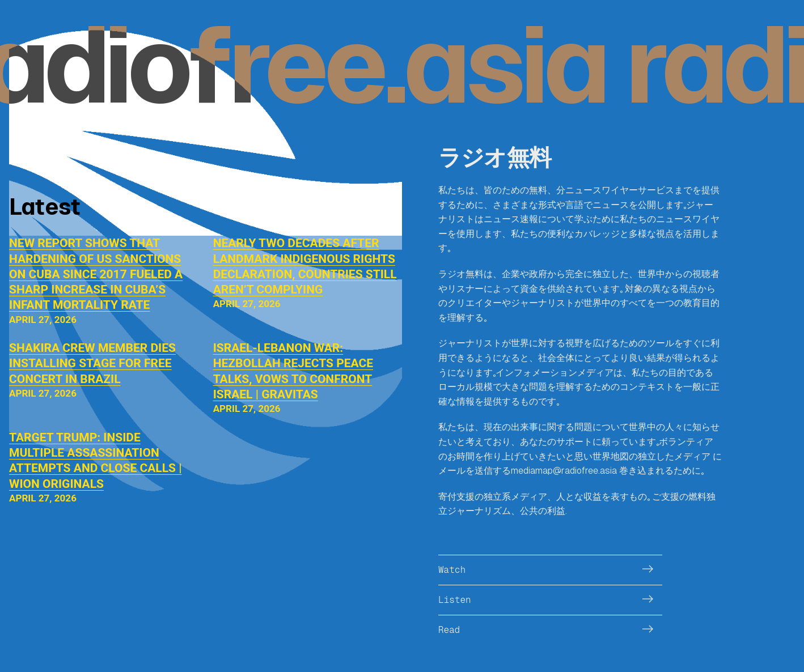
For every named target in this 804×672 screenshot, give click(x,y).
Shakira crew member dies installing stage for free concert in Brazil (92, 363)
